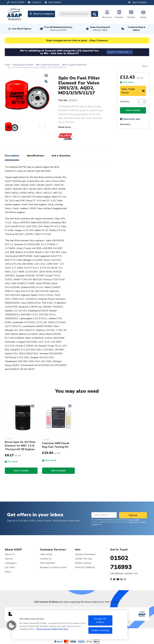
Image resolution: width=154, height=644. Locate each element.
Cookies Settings (100, 630)
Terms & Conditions (85, 567)
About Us (10, 554)
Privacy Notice (134, 520)
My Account (107, 14)
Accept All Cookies (100, 620)
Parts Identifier (48, 563)
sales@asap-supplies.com (124, 573)
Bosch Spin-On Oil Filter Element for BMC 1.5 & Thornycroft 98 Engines (20, 446)
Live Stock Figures (22, 29)
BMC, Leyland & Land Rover (48, 65)
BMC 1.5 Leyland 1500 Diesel (74, 65)
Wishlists (131, 14)
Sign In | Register (138, 2)
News (8, 572)
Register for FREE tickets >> (120, 52)
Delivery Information (85, 554)
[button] (12, 625)
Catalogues (11, 563)
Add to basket (133, 110)
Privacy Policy (133, 522)
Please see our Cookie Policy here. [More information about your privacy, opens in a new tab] (52, 629)
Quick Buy (119, 14)
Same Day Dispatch (100, 29)
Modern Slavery (83, 563)
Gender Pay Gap (83, 559)
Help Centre (46, 554)
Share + (145, 66)
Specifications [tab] (35, 156)
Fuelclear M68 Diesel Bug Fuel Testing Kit (56, 445)
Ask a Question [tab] (61, 156)
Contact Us (46, 559)
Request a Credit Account (53, 567)
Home (7, 65)
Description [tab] (12, 156)
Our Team (10, 567)
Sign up (133, 515)
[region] (70, 625)
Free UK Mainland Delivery (58, 29)
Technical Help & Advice (136, 29)
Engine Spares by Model (23, 65)
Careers (9, 559)
